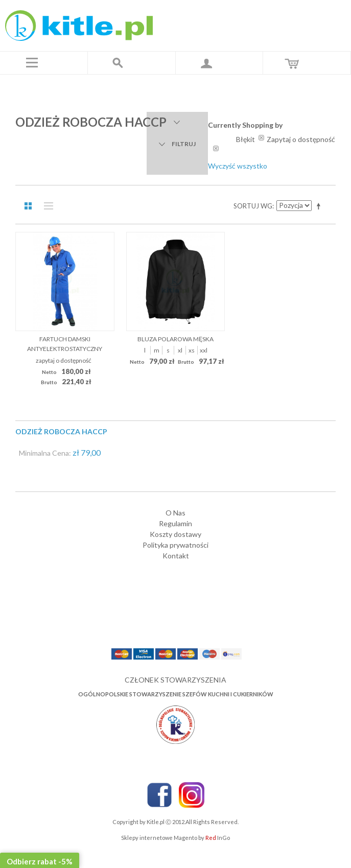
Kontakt (176, 556)
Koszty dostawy (175, 534)
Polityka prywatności (175, 545)
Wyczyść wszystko (238, 166)
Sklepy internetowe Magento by (175, 838)
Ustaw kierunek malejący (320, 206)
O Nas (175, 513)
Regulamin (175, 523)
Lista (46, 206)
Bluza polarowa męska (175, 339)
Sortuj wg (253, 206)
